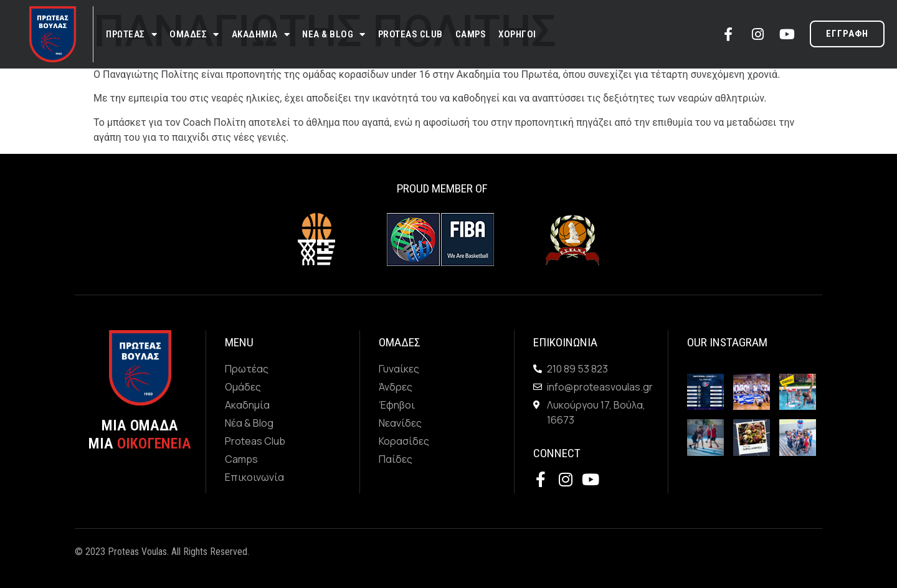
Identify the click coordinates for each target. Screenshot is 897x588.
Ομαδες (194, 35)
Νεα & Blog (334, 35)
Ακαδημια (261, 35)
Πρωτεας (131, 35)
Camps (471, 34)
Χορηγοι (517, 34)
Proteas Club (411, 34)
